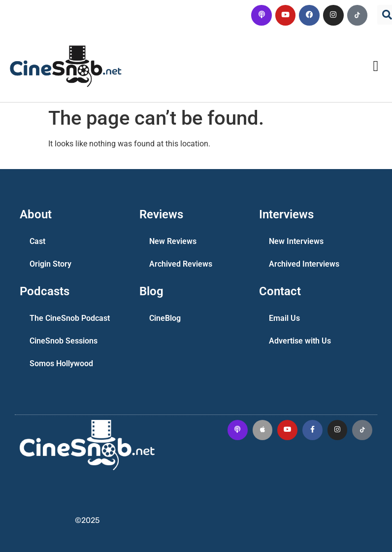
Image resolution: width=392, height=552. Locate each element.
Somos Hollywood (61, 363)
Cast (37, 241)
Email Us (284, 318)
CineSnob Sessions (64, 341)
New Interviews (296, 241)
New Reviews (173, 241)
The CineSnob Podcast (70, 318)
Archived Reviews (181, 264)
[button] (376, 66)
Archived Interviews (304, 264)
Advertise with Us (300, 341)
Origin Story (50, 264)
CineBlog (165, 318)
